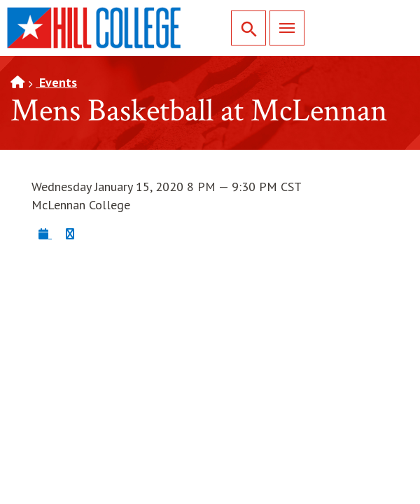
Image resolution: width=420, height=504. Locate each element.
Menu (282, 28)
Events (56, 82)
